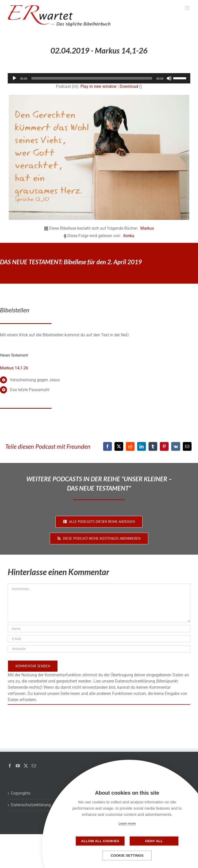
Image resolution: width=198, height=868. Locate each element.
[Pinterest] (164, 446)
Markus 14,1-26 (14, 368)
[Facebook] (108, 446)
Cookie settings (127, 855)
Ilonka (129, 236)
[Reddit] (130, 446)
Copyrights (21, 793)
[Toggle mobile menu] (188, 8)
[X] (119, 446)
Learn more (127, 823)
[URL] (99, 649)
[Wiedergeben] (14, 78)
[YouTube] (18, 766)
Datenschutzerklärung (31, 805)
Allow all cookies (101, 841)
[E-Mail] (187, 446)
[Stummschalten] (169, 78)
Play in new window (98, 86)
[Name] (99, 629)
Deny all (153, 841)
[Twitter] (26, 766)
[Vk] (176, 446)
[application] (99, 78)
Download (129, 86)
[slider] (92, 78)
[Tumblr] (153, 446)
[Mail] (34, 766)
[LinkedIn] (142, 446)
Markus (147, 228)
